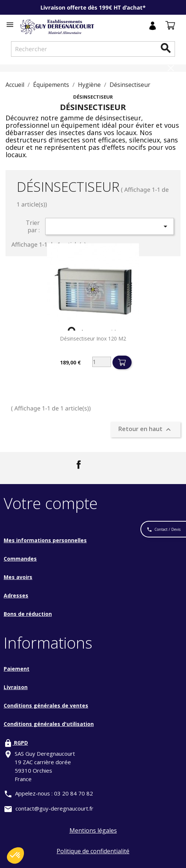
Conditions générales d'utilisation (49, 724)
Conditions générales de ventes (46, 705)
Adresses (16, 595)
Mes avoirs (18, 577)
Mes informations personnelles (45, 540)
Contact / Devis (164, 530)
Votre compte (51, 503)
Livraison (16, 687)
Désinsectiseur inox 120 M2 (93, 338)
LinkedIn (100, 465)
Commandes (20, 559)
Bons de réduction (28, 614)
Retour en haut (146, 429)
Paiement (17, 669)
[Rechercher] (93, 49)
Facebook (79, 465)
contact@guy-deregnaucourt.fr (54, 808)
